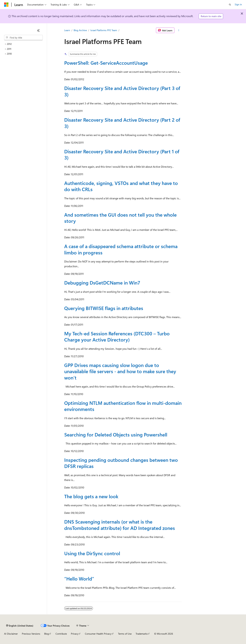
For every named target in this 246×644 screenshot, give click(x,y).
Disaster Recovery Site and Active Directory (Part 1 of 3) (122, 154)
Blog (47, 634)
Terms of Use (125, 634)
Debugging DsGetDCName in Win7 (102, 283)
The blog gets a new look (91, 496)
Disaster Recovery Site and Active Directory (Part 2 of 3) (122, 123)
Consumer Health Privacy (98, 634)
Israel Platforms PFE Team (104, 30)
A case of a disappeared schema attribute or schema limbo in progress (121, 249)
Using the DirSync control (92, 553)
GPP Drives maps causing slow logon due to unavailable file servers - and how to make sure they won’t (120, 371)
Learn (67, 30)
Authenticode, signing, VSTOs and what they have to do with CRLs (121, 186)
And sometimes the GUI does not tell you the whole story (120, 218)
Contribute (61, 634)
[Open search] (230, 5)
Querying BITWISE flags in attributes (104, 308)
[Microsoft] (6, 5)
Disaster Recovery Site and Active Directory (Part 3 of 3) (122, 91)
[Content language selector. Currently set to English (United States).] (20, 626)
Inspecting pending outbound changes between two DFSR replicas (121, 463)
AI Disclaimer (11, 634)
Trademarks (142, 634)
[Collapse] (38, 30)
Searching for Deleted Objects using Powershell (116, 434)
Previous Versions (31, 634)
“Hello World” (79, 579)
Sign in (238, 4)
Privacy (75, 634)
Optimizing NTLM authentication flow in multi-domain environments (123, 406)
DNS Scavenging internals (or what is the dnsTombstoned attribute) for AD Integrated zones (120, 525)
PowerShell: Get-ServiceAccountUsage (106, 63)
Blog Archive (80, 30)
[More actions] (179, 30)
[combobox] (23, 38)
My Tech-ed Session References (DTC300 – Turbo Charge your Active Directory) (117, 336)
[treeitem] (23, 44)
